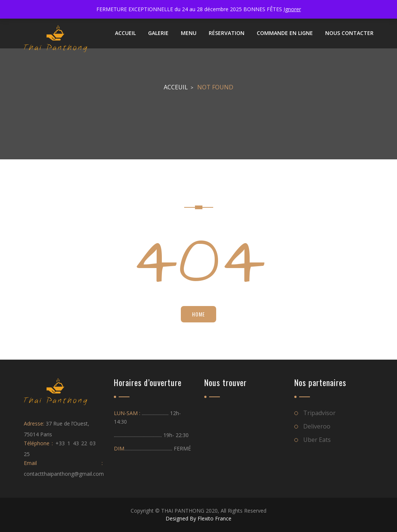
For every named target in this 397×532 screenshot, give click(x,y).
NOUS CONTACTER (349, 33)
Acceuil (176, 87)
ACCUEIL (125, 33)
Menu (189, 33)
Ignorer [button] (292, 9)
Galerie (158, 33)
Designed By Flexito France (198, 518)
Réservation (227, 33)
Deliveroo (317, 426)
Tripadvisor (319, 413)
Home (198, 314)
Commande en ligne (285, 33)
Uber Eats (317, 440)
